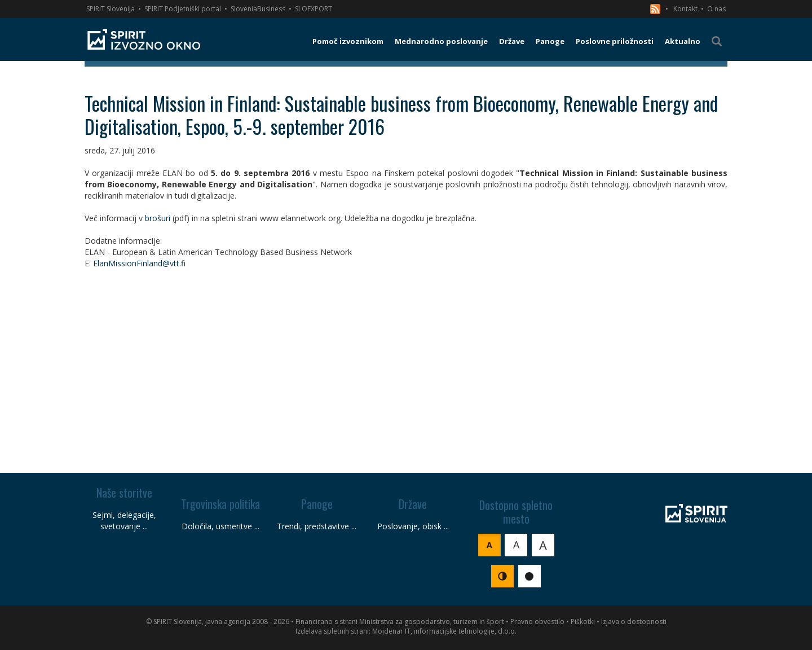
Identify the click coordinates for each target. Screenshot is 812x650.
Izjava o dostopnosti (634, 622)
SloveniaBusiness (258, 9)
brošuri (158, 218)
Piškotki (583, 622)
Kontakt (685, 9)
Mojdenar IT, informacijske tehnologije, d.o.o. (444, 631)
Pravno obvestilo (537, 622)
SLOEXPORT (314, 9)
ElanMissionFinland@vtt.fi (139, 263)
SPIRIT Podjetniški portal (183, 9)
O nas (716, 9)
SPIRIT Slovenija (111, 9)
